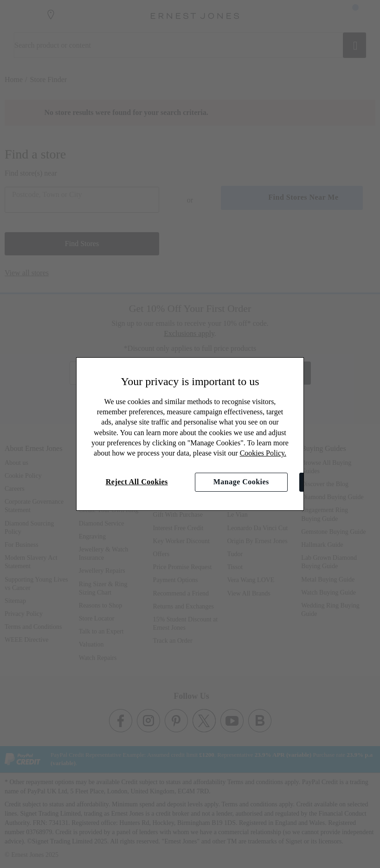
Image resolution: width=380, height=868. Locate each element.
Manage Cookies (241, 482)
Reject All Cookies (137, 482)
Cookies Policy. (263, 453)
